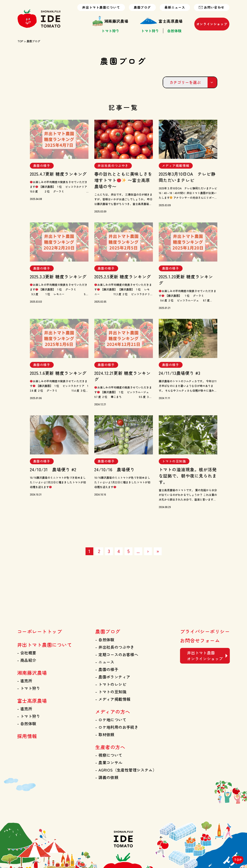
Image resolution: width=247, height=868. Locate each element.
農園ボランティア (113, 677)
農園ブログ (142, 7)
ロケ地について (111, 720)
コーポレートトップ (40, 631)
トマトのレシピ (111, 684)
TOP (20, 41)
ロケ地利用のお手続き (117, 727)
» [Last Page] (158, 551)
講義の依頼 (107, 777)
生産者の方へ (110, 747)
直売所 (25, 681)
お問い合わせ (212, 7)
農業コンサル (109, 762)
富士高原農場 (161, 21)
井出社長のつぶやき (115, 647)
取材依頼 (105, 734)
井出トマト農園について (101, 7)
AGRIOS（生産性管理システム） (126, 770)
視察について (109, 755)
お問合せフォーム (200, 640)
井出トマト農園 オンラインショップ (205, 656)
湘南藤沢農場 (110, 21)
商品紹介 (27, 660)
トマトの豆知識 (111, 692)
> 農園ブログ (32, 41)
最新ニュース (175, 7)
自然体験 (174, 31)
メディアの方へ (113, 711)
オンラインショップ (212, 24)
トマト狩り (110, 31)
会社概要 (27, 653)
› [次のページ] (148, 551)
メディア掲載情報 (113, 699)
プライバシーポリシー (205, 631)
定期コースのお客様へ (117, 654)
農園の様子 (107, 669)
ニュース (105, 662)
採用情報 (27, 736)
